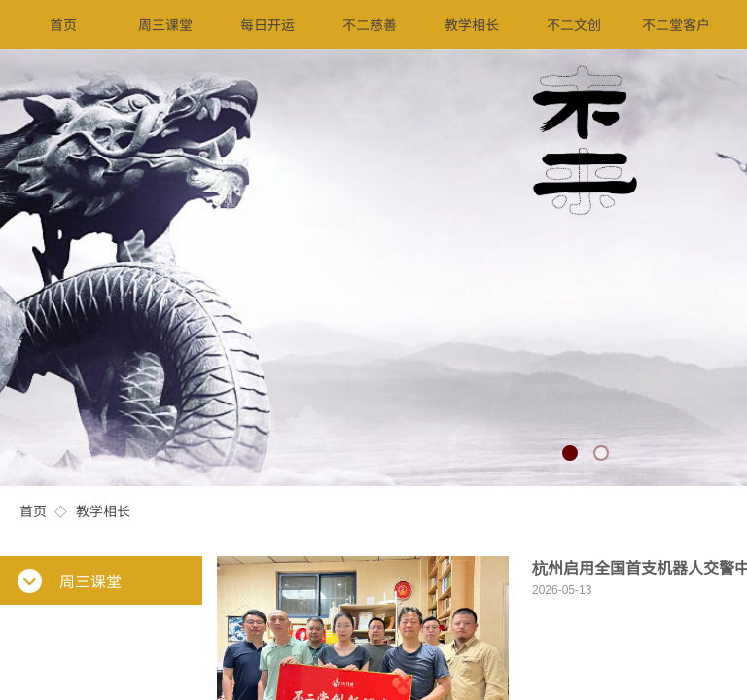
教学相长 (103, 510)
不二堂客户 (676, 24)
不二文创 (574, 24)
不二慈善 (370, 24)
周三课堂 (165, 24)
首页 (33, 510)
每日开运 (267, 24)
